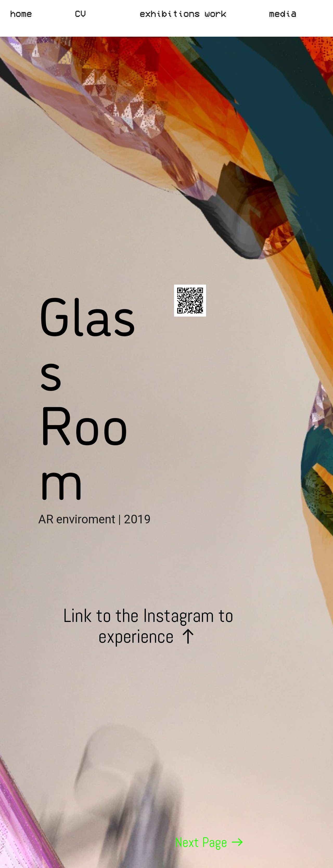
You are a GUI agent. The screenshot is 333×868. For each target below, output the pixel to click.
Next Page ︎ (210, 842)
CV (80, 13)
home (21, 13)
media (283, 13)
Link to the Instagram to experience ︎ (148, 634)
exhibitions (170, 13)
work (215, 13)
